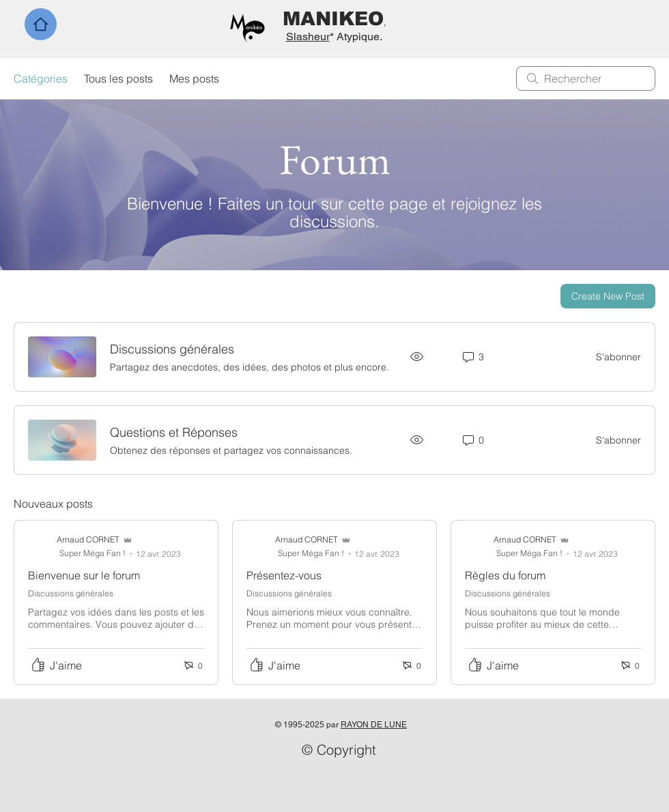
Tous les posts (118, 78)
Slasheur (308, 37)
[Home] (41, 24)
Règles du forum (505, 575)
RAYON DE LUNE (374, 725)
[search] (586, 78)
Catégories (41, 78)
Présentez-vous (284, 575)
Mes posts (194, 78)
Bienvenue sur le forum (84, 575)
